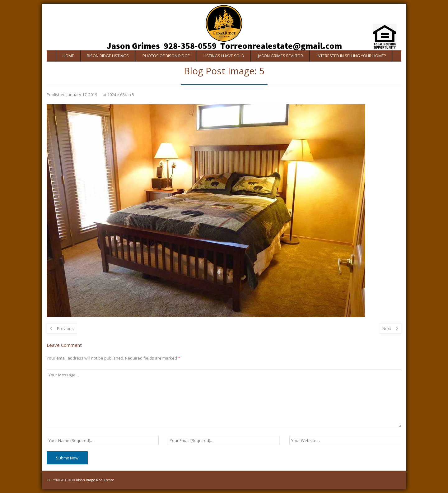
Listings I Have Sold (224, 56)
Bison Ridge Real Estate (95, 480)
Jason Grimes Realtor (280, 56)
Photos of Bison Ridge (166, 56)
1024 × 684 (117, 95)
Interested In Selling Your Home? (351, 56)
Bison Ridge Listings (108, 56)
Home (68, 56)
